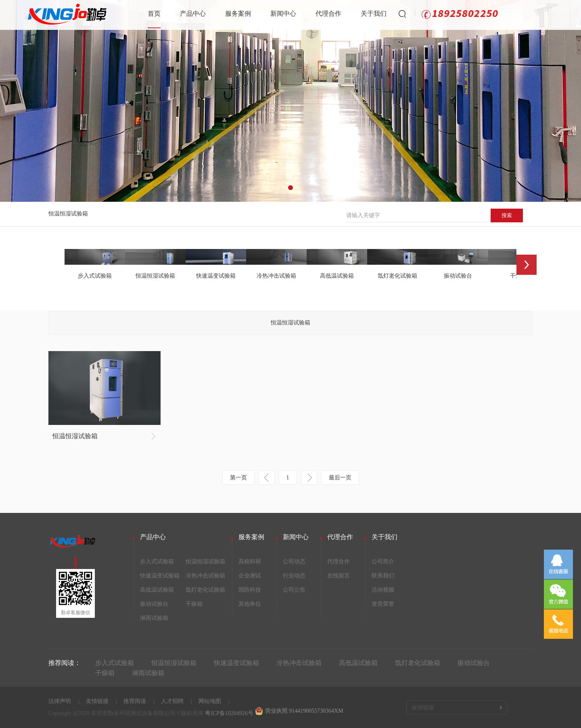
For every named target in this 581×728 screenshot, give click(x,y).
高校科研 (250, 562)
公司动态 (294, 562)
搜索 (507, 215)
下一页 (309, 478)
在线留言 (339, 576)
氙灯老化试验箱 (205, 590)
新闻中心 (283, 14)
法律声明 (60, 701)
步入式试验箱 (157, 562)
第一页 (238, 478)
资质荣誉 (383, 604)
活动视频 (383, 590)
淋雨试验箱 (154, 618)
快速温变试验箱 (160, 576)
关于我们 (374, 14)
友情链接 (97, 701)
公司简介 (383, 562)
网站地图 (210, 701)
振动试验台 (154, 604)
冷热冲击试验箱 (205, 576)
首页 (154, 14)
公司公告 (294, 590)
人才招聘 (172, 701)
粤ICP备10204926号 (229, 713)
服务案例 (238, 14)
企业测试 (250, 576)
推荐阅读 (135, 701)
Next (527, 265)
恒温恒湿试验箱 (68, 214)
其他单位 (250, 604)
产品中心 (193, 14)
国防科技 (250, 590)
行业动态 (294, 576)
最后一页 (340, 478)
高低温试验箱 (157, 590)
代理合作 (328, 14)
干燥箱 (194, 604)
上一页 (267, 478)
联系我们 (383, 576)
